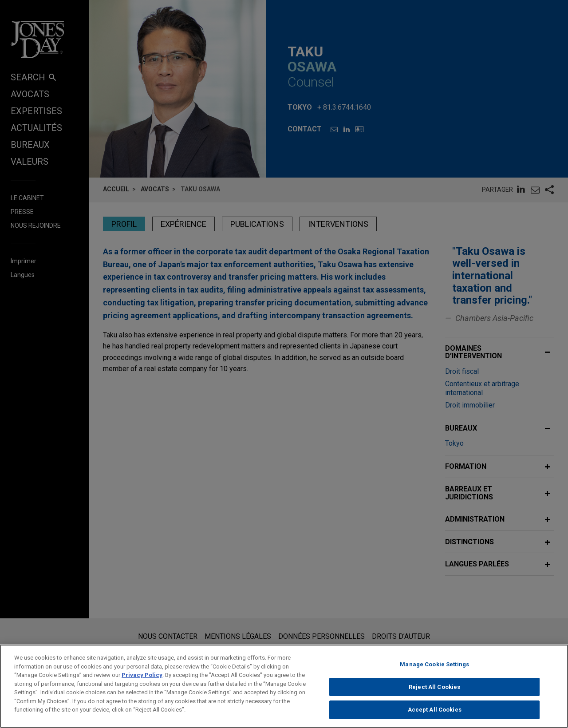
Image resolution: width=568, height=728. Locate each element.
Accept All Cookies (435, 715)
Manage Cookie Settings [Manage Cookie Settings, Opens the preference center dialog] (434, 670)
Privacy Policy (142, 681)
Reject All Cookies (434, 693)
